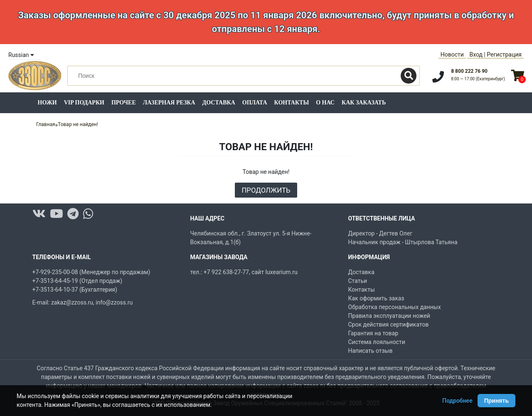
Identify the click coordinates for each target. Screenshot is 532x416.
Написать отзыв (371, 351)
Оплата (255, 103)
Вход (476, 54)
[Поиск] (409, 76)
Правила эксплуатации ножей (389, 316)
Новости (452, 54)
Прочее (124, 103)
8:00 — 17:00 (478, 79)
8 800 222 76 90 (469, 71)
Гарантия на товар (373, 333)
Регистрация (504, 54)
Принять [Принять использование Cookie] (496, 401)
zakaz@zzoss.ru (72, 302)
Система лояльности (377, 342)
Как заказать (364, 103)
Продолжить (266, 190)
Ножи (47, 103)
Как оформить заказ (376, 298)
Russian (21, 55)
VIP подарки (84, 103)
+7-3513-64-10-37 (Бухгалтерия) (75, 290)
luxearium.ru (281, 272)
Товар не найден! (78, 124)
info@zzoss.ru (114, 302)
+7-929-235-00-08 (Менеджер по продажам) (91, 272)
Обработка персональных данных (395, 307)
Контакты (292, 103)
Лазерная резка (169, 103)
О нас (325, 103)
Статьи (358, 281)
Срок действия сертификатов (389, 324)
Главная (46, 124)
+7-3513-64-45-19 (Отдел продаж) (78, 281)
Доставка (219, 103)
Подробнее (457, 401)
